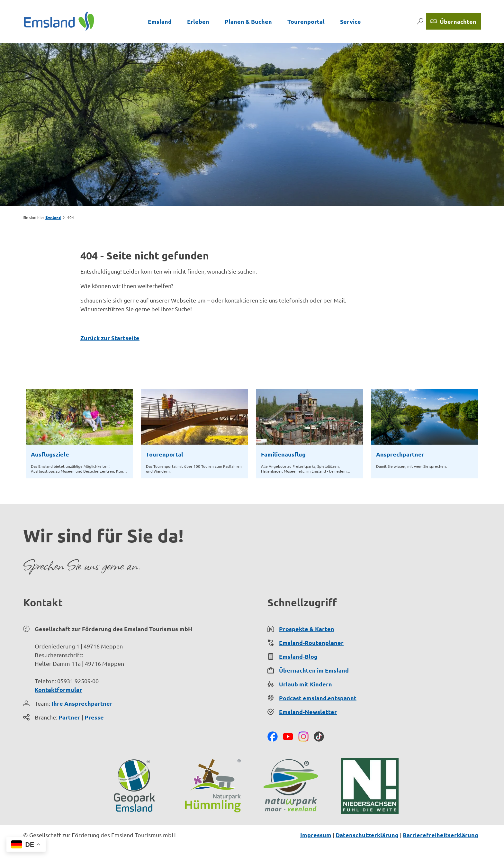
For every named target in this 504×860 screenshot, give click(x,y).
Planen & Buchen (248, 21)
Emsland (160, 21)
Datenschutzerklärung (367, 835)
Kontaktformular (58, 689)
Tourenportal (306, 21)
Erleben (198, 21)
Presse (94, 717)
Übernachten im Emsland (314, 670)
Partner (69, 717)
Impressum (316, 835)
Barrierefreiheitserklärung (441, 835)
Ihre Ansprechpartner (82, 703)
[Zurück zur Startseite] (59, 21)
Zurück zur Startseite (110, 338)
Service (351, 21)
